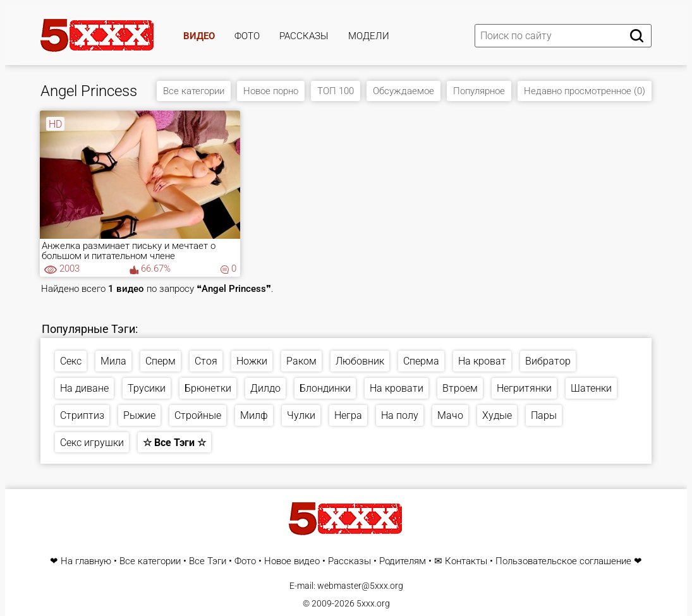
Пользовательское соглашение (563, 561)
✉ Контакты (461, 561)
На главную (86, 561)
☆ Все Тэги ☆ (174, 443)
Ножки (252, 361)
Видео (199, 36)
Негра (348, 415)
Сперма (421, 361)
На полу (400, 415)
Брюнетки (208, 388)
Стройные (198, 415)
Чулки (301, 415)
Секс (71, 361)
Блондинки (325, 388)
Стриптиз (82, 415)
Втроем (460, 388)
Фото (247, 36)
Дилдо (265, 388)
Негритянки (524, 388)
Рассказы (304, 36)
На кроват (482, 361)
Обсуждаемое (404, 91)
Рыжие (139, 415)
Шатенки (591, 388)
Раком (301, 361)
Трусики (147, 388)
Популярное (479, 91)
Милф (254, 415)
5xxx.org (373, 603)
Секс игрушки (92, 443)
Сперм (161, 361)
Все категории (194, 91)
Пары (544, 415)
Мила (113, 361)
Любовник (360, 361)
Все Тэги (208, 561)
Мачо (450, 415)
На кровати (397, 388)
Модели (369, 36)
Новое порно (271, 91)
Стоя (206, 361)
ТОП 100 (336, 91)
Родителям (403, 561)
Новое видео (292, 561)
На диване (84, 388)
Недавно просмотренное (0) (585, 91)
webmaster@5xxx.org (360, 586)
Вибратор (548, 361)
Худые (497, 415)
